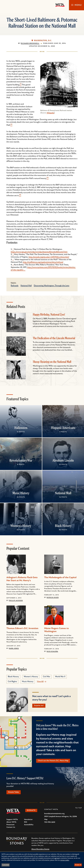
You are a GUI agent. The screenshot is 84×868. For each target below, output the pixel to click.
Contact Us (11, 828)
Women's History (21, 526)
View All (40, 682)
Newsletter (28, 821)
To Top (79, 809)
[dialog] (42, 860)
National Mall (26, 286)
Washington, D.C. (43, 40)
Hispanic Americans (63, 428)
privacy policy (65, 860)
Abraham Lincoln (63, 460)
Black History (63, 526)
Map (46, 820)
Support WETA (12, 821)
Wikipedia (50, 113)
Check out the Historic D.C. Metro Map (54, 761)
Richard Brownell (30, 43)
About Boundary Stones (40, 850)
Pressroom (10, 826)
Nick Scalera (52, 651)
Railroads (15, 286)
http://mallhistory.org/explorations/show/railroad (43, 262)
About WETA (11, 823)
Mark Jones (14, 648)
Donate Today (14, 793)
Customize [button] (6, 865)
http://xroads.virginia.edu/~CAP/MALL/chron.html (49, 257)
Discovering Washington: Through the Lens (52, 286)
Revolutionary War (21, 460)
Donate (32, 812)
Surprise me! (40, 706)
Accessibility (29, 826)
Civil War (47, 677)
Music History (21, 493)
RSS (26, 823)
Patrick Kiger (53, 598)
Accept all (78, 865)
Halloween (21, 428)
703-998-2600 (50, 823)
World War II (60, 677)
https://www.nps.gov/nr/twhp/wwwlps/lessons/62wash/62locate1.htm (39, 252)
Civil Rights (12, 682)
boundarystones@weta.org (54, 815)
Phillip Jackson (16, 601)
